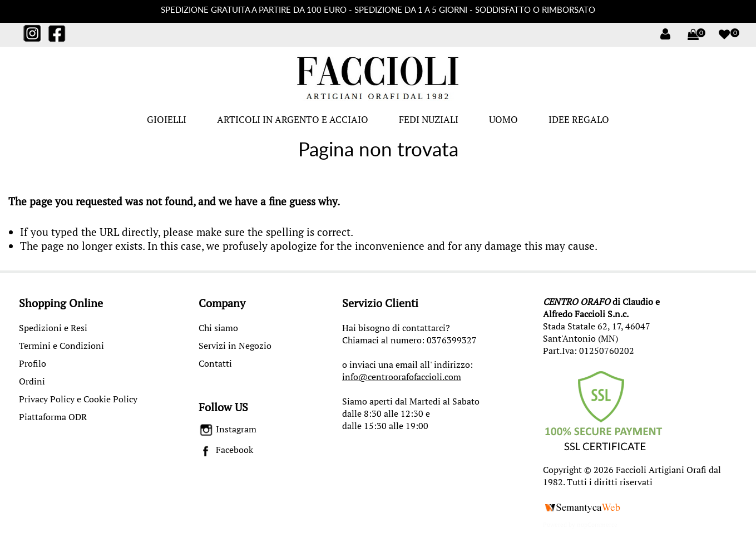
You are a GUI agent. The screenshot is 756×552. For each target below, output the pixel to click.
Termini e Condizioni (61, 346)
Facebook (226, 450)
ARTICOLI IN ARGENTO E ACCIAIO (293, 119)
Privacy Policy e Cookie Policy (78, 399)
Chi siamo (218, 328)
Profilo (33, 363)
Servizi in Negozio (235, 346)
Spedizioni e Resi (53, 328)
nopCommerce (597, 525)
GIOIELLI (167, 119)
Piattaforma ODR (53, 417)
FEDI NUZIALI (429, 119)
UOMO (503, 119)
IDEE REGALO (579, 119)
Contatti (215, 363)
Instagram (228, 429)
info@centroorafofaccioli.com (402, 377)
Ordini (32, 381)
